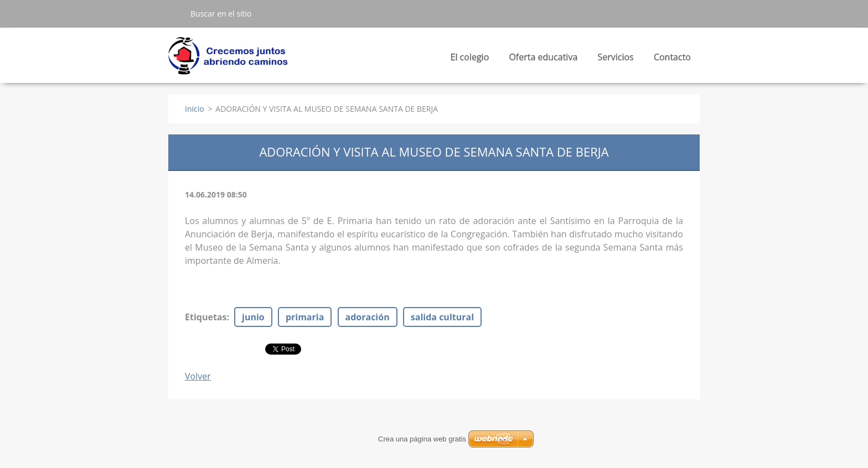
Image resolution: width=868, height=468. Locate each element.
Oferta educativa (543, 60)
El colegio (470, 60)
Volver (198, 376)
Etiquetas (206, 317)
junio (253, 317)
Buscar (175, 13)
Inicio (195, 109)
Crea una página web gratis (422, 439)
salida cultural (442, 317)
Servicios (615, 60)
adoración (368, 317)
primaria (305, 317)
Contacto (672, 57)
